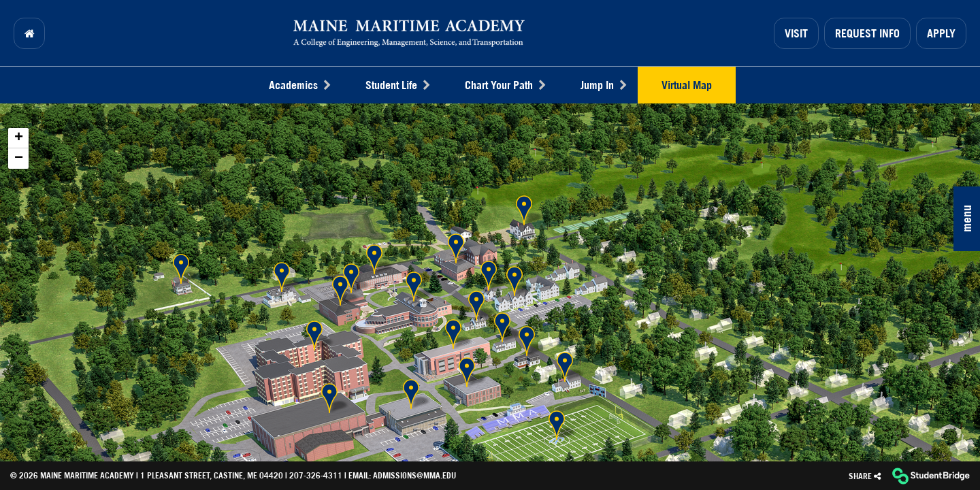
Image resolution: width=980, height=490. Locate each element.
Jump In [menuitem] (603, 85)
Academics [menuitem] (299, 85)
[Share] (865, 476)
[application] (490, 282)
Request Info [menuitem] (867, 33)
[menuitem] (29, 33)
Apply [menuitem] (941, 33)
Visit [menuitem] (796, 33)
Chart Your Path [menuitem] (505, 85)
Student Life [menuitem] (397, 85)
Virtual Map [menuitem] (687, 85)
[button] (967, 219)
